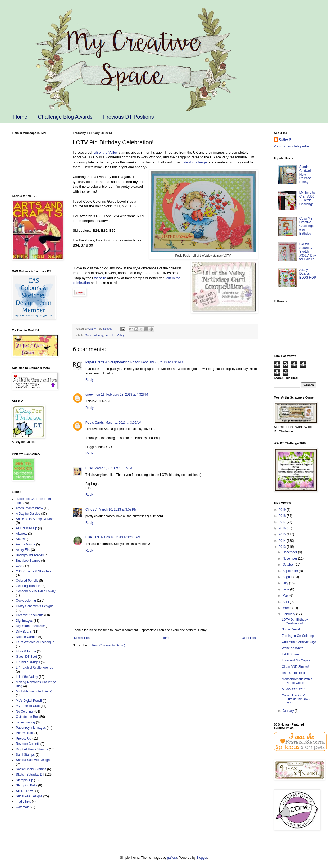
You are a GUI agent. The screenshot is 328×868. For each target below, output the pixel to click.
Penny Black (25, 733)
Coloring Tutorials (28, 586)
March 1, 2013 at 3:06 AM (124, 423)
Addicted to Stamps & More (35, 519)
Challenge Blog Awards (65, 117)
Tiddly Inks (23, 802)
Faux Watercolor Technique (35, 642)
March (287, 608)
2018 (283, 516)
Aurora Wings (26, 544)
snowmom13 (95, 395)
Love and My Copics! (297, 660)
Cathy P (285, 140)
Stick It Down (25, 791)
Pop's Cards (95, 423)
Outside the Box (27, 717)
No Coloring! (25, 712)
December (290, 552)
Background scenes (30, 555)
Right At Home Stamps (32, 749)
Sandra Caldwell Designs (34, 760)
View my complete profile (291, 146)
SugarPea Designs (29, 796)
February (289, 614)
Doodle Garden (27, 637)
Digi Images (24, 621)
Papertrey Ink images (31, 728)
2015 (283, 534)
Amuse (21, 539)
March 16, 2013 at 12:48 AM (121, 537)
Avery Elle (23, 550)
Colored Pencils (27, 581)
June (286, 589)
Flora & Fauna (26, 651)
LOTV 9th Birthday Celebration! (295, 621)
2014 (283, 541)
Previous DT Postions (129, 117)
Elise (89, 468)
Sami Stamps (25, 755)
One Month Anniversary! (299, 642)
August (288, 577)
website (100, 278)
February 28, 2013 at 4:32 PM (127, 395)
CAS (19, 566)
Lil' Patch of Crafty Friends (34, 668)
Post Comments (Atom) (109, 645)
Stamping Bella (27, 785)
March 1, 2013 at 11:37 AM (113, 468)
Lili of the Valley (105, 152)
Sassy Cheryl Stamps (31, 769)
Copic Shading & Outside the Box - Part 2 (296, 699)
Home (20, 117)
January (289, 711)
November (290, 558)
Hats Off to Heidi (293, 673)
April (286, 602)
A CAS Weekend (293, 689)
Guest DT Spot (26, 657)
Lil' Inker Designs (28, 662)
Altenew (22, 534)
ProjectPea (24, 739)
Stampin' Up (24, 780)
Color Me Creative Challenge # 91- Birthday (307, 226)
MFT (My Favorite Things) (34, 691)
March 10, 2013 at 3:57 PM (118, 509)
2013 (283, 547)
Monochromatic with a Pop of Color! (297, 681)
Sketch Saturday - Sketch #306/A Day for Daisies (308, 252)
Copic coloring (94, 335)
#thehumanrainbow (29, 508)
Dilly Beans (24, 632)
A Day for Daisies (28, 514)
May (286, 596)
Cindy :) (91, 509)
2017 (283, 522)
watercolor (23, 807)
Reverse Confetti (28, 744)
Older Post (249, 638)
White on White (292, 648)
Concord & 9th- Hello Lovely (36, 591)
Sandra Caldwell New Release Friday (305, 175)
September (291, 571)
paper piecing (25, 722)
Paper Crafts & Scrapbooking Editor (113, 362)
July (286, 583)
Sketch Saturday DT (30, 775)
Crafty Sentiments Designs (35, 606)
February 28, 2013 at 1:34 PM (162, 362)
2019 (283, 510)
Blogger (202, 858)
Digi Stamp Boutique (30, 626)
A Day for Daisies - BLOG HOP (308, 274)
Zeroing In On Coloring (298, 636)
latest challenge (195, 162)
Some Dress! (291, 629)
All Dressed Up (26, 528)
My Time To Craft (28, 706)
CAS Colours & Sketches (33, 571)
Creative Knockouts (30, 615)
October (289, 565)
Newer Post (82, 638)
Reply (90, 380)
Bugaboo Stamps (28, 561)
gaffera (172, 858)
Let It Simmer (291, 654)
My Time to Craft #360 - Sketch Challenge (307, 198)
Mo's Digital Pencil (29, 701)
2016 (283, 528)
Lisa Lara (92, 537)
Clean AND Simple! (295, 667)
